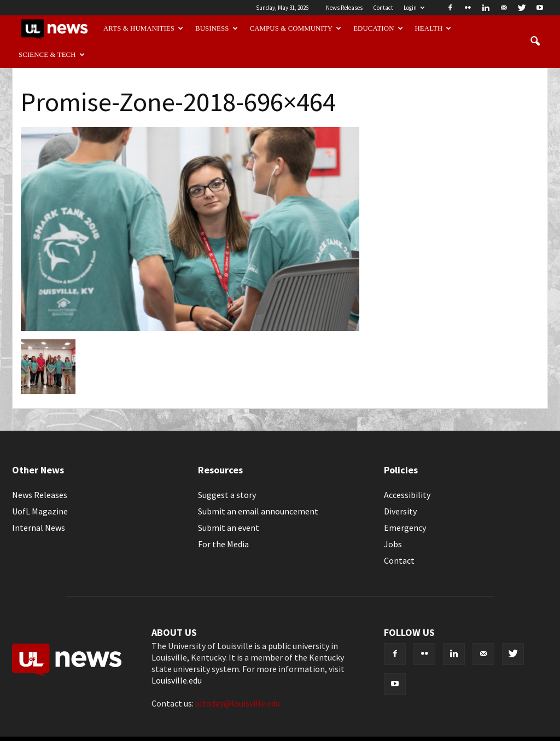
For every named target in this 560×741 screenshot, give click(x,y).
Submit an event (229, 528)
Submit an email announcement (258, 511)
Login (414, 8)
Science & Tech (52, 55)
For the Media (223, 544)
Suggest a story (227, 495)
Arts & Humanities (143, 28)
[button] (535, 42)
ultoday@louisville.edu (238, 703)
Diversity (400, 511)
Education (378, 28)
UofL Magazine (40, 511)
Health (433, 28)
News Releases (344, 8)
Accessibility (407, 495)
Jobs (393, 544)
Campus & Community (296, 28)
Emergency (405, 528)
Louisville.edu (177, 680)
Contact (383, 8)
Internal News (39, 528)
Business (217, 28)
